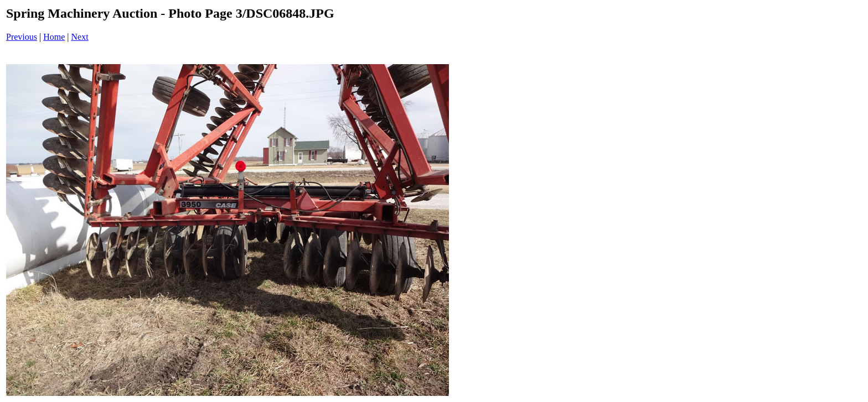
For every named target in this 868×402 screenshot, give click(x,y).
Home (54, 37)
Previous (22, 37)
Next (80, 37)
